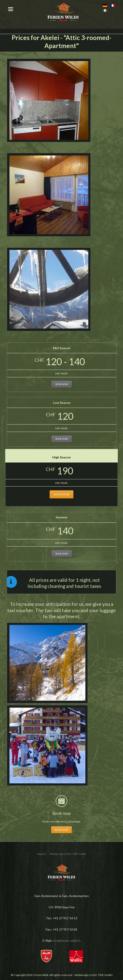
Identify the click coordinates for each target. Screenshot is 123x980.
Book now (62, 384)
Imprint (42, 854)
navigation (11, 9)
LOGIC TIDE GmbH (75, 854)
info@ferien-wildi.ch (67, 941)
